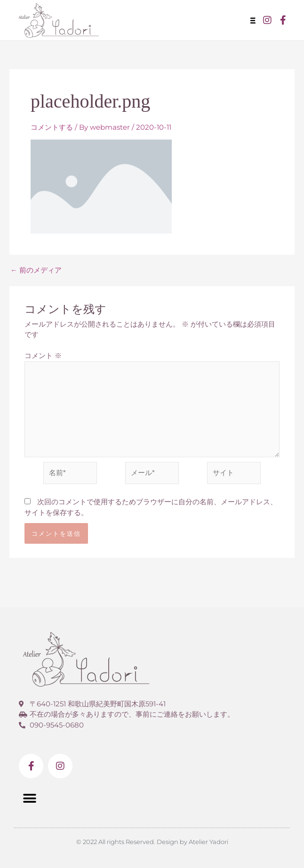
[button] (255, 20)
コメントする (52, 127)
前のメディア (36, 270)
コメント (43, 356)
